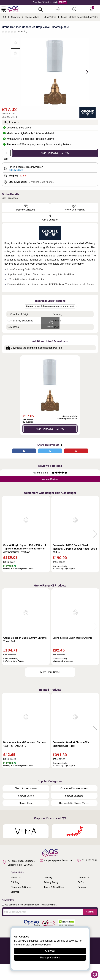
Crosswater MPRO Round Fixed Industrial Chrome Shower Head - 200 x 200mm (75, 565)
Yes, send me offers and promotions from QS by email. (31, 920)
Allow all (50, 951)
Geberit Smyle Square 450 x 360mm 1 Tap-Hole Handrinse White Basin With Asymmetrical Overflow (25, 565)
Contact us (84, 893)
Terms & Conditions (54, 903)
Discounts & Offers (21, 903)
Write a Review (50, 495)
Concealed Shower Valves (74, 804)
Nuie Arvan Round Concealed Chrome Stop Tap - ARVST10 (25, 760)
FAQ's (81, 898)
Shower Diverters (74, 812)
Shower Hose (26, 819)
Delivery (48, 893)
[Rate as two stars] (55, 489)
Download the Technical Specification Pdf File (34, 364)
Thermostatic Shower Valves (74, 819)
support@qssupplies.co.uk (56, 876)
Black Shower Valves (26, 804)
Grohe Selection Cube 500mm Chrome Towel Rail (25, 655)
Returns (82, 903)
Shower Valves (26, 812)
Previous (5, 550)
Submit (90, 928)
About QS (16, 893)
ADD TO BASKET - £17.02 (55, 169)
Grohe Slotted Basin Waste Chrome (72, 654)
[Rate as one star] (53, 489)
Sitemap (15, 908)
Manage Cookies (50, 958)
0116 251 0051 (87, 876)
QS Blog (15, 898)
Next (94, 80)
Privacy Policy (51, 898)
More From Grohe (50, 688)
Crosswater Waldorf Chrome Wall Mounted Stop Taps (71, 760)
